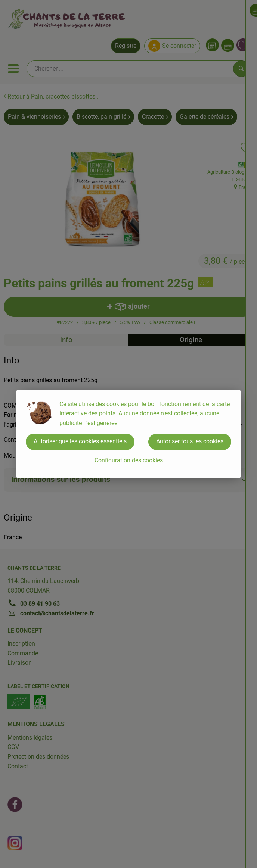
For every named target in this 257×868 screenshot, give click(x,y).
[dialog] (128, 434)
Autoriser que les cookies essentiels (80, 441)
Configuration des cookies (129, 460)
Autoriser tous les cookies (190, 441)
